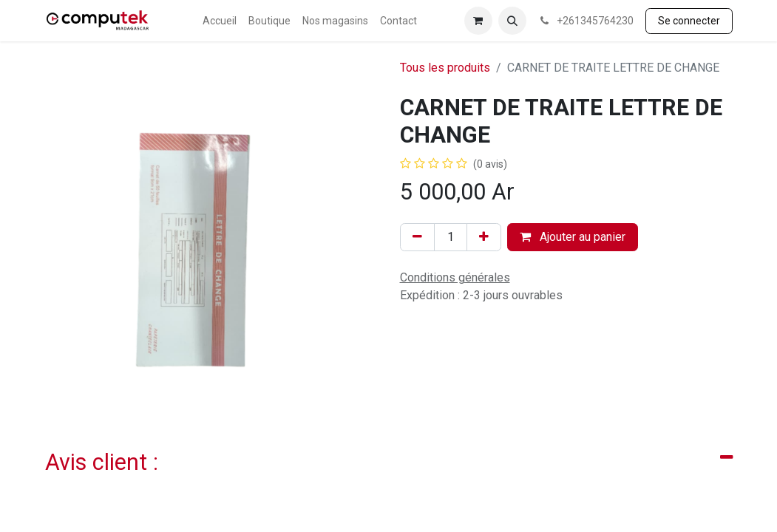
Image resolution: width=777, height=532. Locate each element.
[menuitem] (220, 21)
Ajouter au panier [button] (573, 237)
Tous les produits (445, 68)
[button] (512, 21)
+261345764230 (586, 21)
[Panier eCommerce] (478, 21)
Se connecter (689, 21)
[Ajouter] (484, 237)
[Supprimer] (417, 237)
